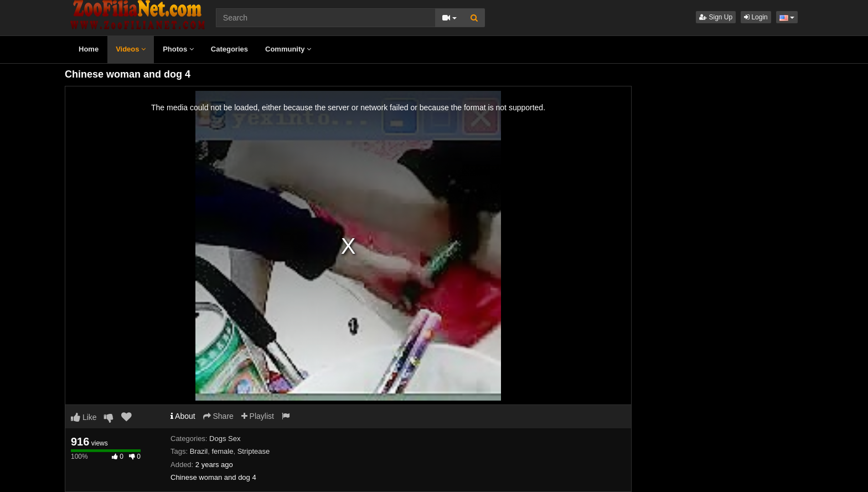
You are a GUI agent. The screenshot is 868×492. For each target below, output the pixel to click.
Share (218, 416)
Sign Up (716, 17)
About (183, 416)
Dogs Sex (225, 439)
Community (288, 49)
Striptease (254, 451)
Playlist (258, 416)
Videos (131, 49)
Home (89, 49)
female (222, 451)
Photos (178, 49)
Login (756, 17)
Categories (229, 49)
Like (84, 417)
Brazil (199, 451)
